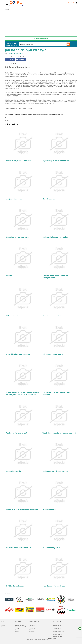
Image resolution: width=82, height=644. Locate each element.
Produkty (17, 628)
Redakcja (3, 625)
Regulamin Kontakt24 (57, 636)
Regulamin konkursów (58, 635)
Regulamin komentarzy (58, 630)
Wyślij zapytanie (19, 633)
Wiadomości (32, 625)
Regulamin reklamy (57, 633)
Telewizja (31, 627)
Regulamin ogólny (57, 625)
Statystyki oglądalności (20, 627)
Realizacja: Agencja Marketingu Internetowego (41, 639)
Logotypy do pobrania (20, 625)
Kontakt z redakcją (5, 627)
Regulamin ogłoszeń (57, 628)
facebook (9, 60)
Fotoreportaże (32, 628)
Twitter (20, 60)
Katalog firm (32, 631)
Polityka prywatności (57, 627)
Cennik (17, 630)
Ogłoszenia (32, 630)
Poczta (31, 634)
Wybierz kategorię (41, 39)
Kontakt (17, 631)
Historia (12, 53)
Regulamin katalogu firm (58, 631)
